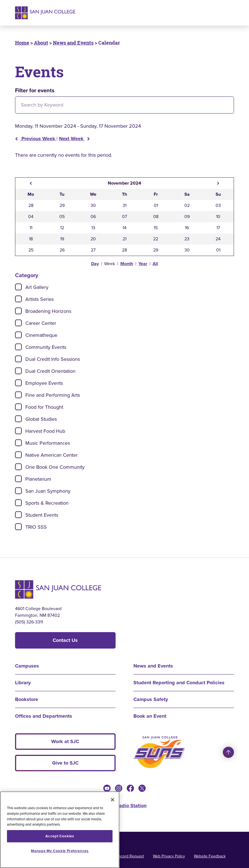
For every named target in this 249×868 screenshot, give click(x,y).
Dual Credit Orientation (50, 371)
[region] (60, 830)
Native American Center (52, 455)
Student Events (42, 515)
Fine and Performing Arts (53, 395)
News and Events (73, 43)
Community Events (46, 347)
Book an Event (150, 716)
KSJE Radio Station (124, 806)
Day (95, 264)
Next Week (75, 139)
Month (127, 264)
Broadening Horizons (48, 311)
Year (143, 264)
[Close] (113, 800)
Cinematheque (41, 335)
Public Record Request (124, 856)
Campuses (27, 666)
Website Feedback (210, 856)
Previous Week (36, 139)
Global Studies (41, 419)
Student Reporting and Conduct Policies (179, 683)
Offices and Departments (44, 716)
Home (22, 43)
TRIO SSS (36, 527)
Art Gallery (37, 287)
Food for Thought (44, 407)
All (155, 264)
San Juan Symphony (48, 491)
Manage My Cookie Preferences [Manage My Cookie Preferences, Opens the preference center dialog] (60, 851)
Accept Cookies (60, 836)
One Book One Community (55, 467)
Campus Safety (151, 699)
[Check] (18, 287)
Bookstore (27, 699)
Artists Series (40, 299)
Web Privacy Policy (169, 856)
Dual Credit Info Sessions (53, 359)
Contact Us (65, 640)
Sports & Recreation (47, 503)
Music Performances (48, 443)
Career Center (41, 323)
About (41, 43)
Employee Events (44, 383)
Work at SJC (65, 741)
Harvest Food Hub (45, 431)
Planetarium (38, 479)
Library (23, 683)
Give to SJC (65, 763)
